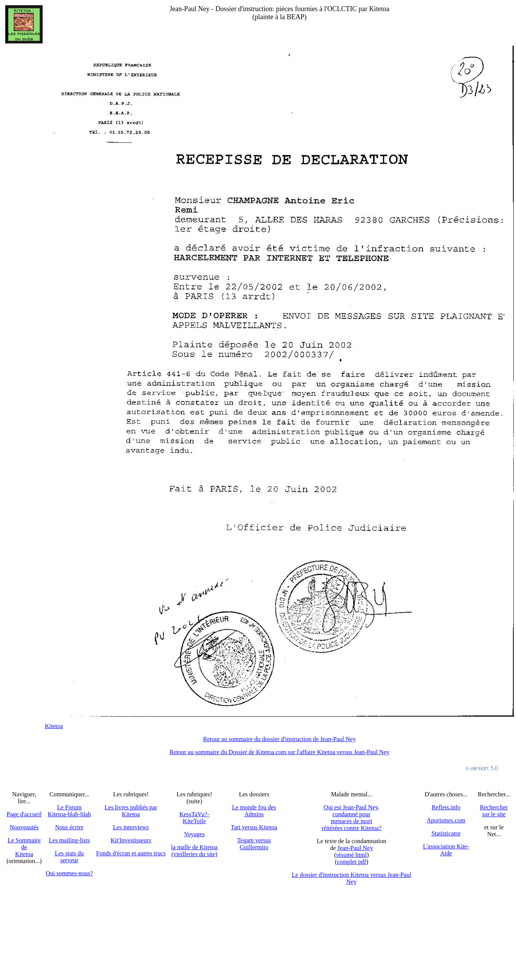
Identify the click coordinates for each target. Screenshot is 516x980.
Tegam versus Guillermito (254, 844)
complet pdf (351, 862)
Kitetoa (54, 726)
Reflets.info (446, 807)
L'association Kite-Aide (446, 850)
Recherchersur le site (494, 811)
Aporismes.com (446, 820)
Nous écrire (69, 827)
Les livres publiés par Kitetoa (131, 811)
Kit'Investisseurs (131, 840)
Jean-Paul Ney (355, 848)
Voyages (194, 834)
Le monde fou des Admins (254, 811)
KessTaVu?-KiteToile (194, 818)
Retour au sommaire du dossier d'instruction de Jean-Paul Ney (279, 739)
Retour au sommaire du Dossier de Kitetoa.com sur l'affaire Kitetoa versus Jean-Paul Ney (279, 752)
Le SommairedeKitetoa (24, 847)
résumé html (352, 855)
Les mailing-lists (69, 840)
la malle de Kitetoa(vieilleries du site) (194, 851)
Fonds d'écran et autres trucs (131, 853)
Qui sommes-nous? (69, 873)
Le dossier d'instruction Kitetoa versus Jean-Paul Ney (352, 878)
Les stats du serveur (69, 857)
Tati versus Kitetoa (254, 827)
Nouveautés (24, 827)
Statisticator (446, 833)
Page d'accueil (24, 814)
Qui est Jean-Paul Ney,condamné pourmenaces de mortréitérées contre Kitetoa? (352, 818)
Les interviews (131, 827)
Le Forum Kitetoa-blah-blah (69, 811)
